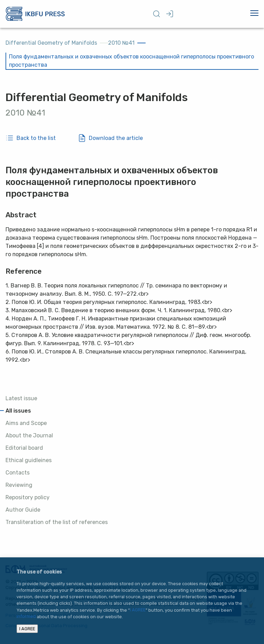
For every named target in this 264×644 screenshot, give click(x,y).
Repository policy (28, 497)
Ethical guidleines (29, 460)
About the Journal (29, 435)
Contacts (18, 473)
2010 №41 (121, 43)
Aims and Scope (26, 423)
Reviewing (19, 485)
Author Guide (23, 510)
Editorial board (24, 448)
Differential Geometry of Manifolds (51, 43)
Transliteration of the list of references (57, 522)
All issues (18, 411)
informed (26, 617)
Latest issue (21, 398)
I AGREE (138, 610)
